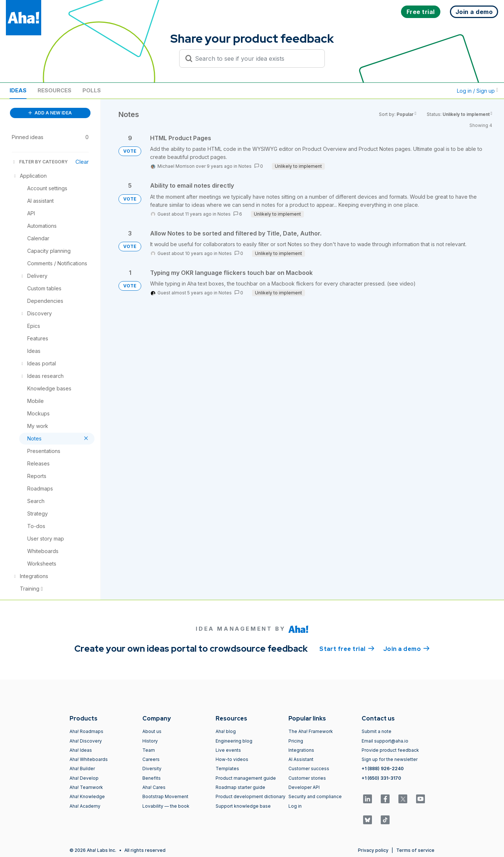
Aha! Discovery (86, 741)
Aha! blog (226, 731)
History (150, 741)
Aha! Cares (154, 787)
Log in (295, 806)
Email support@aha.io (385, 741)
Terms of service (415, 850)
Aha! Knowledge (87, 796)
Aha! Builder (82, 769)
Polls (92, 90)
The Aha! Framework (311, 731)
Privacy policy (373, 850)
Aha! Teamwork (86, 787)
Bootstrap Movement (165, 796)
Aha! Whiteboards (89, 759)
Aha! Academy (85, 806)
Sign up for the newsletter (390, 759)
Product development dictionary (251, 796)
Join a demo (407, 648)
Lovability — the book (166, 806)
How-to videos (232, 759)
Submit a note (377, 731)
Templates (227, 769)
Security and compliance (315, 796)
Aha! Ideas (81, 750)
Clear (82, 162)
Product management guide (246, 778)
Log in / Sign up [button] (478, 91)
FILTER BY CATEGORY (40, 162)
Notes (245, 166)
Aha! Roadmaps (86, 731)
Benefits (152, 778)
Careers (151, 759)
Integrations (301, 750)
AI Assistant (301, 759)
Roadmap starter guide (240, 787)
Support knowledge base (243, 806)
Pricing (296, 741)
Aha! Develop (84, 778)
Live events (228, 750)
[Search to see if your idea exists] (255, 59)
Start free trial (347, 648)
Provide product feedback (390, 750)
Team (149, 750)
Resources (54, 90)
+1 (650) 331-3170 (381, 778)
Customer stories (307, 778)
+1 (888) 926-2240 (383, 769)
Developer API (304, 787)
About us (152, 731)
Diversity (152, 769)
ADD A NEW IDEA (50, 113)
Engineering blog (234, 741)
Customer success (309, 769)
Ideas (18, 90)
